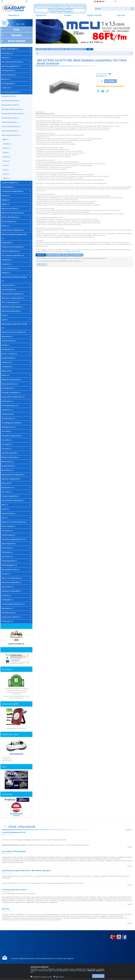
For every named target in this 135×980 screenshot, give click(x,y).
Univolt (6, 174)
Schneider (7, 144)
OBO (6, 139)
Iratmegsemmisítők (8, 358)
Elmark (6, 152)
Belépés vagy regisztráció (124, 1)
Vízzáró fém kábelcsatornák (11, 127)
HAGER (6, 178)
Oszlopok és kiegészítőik (10, 496)
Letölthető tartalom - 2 (42, 265)
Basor (6, 170)
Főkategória (41, 49)
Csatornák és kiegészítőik (57, 49)
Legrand (7, 157)
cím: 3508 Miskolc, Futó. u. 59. (14, 1)
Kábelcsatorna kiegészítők (76, 49)
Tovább (129, 847)
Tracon (6, 165)
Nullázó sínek (6, 483)
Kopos (6, 161)
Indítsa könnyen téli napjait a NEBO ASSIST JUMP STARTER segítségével (26, 871)
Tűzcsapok (6, 574)
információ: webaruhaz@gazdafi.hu (40, 1)
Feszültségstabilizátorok (10, 268)
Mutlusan (7, 148)
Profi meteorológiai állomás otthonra (14, 890)
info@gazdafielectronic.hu (73, 252)
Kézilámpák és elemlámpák (11, 393)
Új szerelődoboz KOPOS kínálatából (14, 851)
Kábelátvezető (7, 371)
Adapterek (6, 58)
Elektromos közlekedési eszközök (13, 213)
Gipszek (5, 315)
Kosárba (111, 81)
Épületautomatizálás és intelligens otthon (14, 236)
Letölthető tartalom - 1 (42, 264)
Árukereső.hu (16, 816)
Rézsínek (5, 509)
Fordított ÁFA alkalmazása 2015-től (14, 832)
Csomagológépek (8, 187)
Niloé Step (5, 909)
